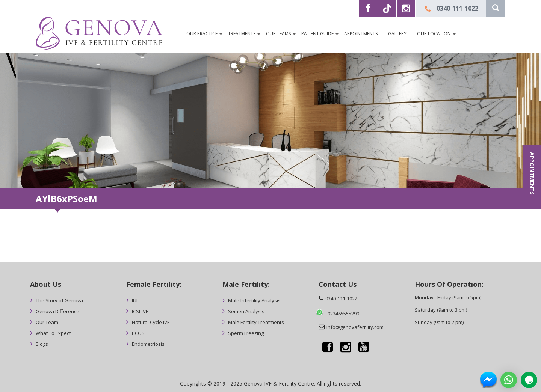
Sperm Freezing (246, 333)
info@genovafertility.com (355, 327)
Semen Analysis (246, 311)
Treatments (242, 34)
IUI (135, 300)
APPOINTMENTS (532, 173)
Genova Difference (57, 311)
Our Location (434, 34)
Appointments (361, 34)
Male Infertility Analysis (254, 300)
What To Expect (53, 333)
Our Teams (278, 34)
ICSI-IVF (140, 311)
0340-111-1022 (457, 8)
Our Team (47, 322)
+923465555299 (342, 314)
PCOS (138, 333)
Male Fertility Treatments (256, 322)
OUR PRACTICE (202, 34)
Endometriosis (148, 344)
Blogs (42, 344)
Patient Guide (317, 34)
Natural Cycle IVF (151, 322)
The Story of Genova (59, 300)
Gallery (397, 34)
